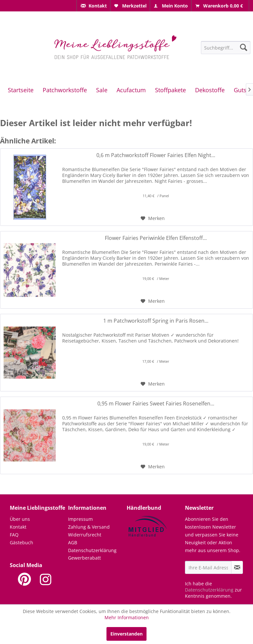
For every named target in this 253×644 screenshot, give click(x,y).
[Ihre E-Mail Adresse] (208, 567)
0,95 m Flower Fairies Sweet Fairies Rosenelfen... (156, 404)
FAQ (14, 535)
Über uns (20, 519)
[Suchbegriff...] (226, 48)
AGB (73, 542)
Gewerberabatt (84, 558)
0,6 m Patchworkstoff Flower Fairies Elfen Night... (156, 155)
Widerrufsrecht (85, 535)
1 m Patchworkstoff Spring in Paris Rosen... (156, 321)
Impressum (80, 519)
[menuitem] (93, 6)
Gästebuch (21, 542)
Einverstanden (126, 634)
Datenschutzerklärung (92, 550)
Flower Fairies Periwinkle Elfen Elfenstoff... (156, 238)
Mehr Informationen (127, 617)
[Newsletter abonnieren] (237, 567)
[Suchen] (244, 47)
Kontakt (18, 527)
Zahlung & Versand (89, 527)
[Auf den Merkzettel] (153, 218)
